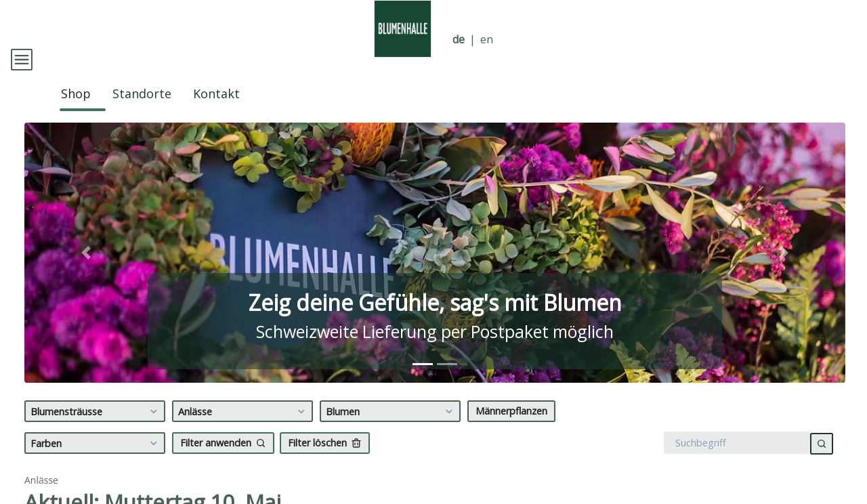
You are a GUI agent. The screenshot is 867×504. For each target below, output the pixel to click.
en (487, 40)
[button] (86, 270)
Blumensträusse (96, 428)
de (459, 40)
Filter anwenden (223, 460)
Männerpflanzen (511, 428)
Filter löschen (325, 460)
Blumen (391, 428)
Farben (96, 460)
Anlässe (244, 428)
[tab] (423, 381)
